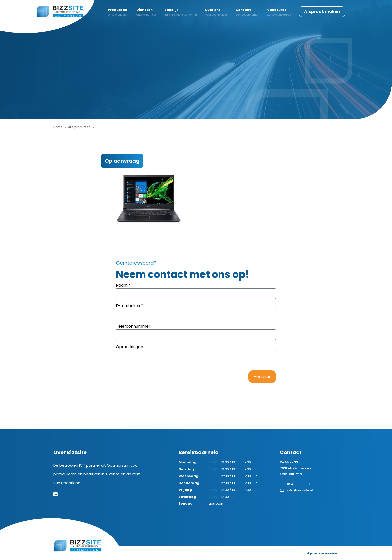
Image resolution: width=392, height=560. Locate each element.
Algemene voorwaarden (322, 553)
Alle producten (79, 127)
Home (58, 127)
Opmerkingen (130, 347)
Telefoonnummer (133, 326)
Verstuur (262, 376)
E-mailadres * (129, 306)
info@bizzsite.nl (300, 490)
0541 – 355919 (298, 484)
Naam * (123, 285)
